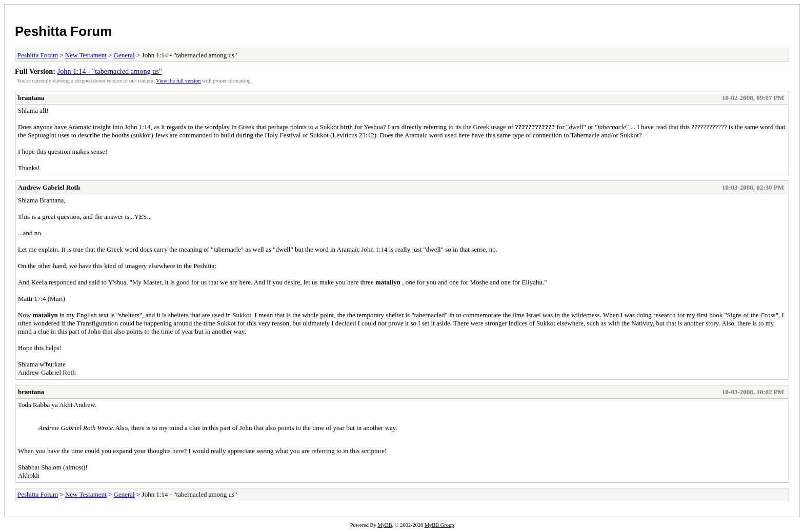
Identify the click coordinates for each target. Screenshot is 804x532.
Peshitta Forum (63, 31)
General (124, 55)
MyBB (385, 525)
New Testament (86, 55)
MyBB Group (439, 525)
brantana (31, 98)
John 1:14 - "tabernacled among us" (110, 71)
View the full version (178, 81)
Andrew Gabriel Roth (49, 187)
